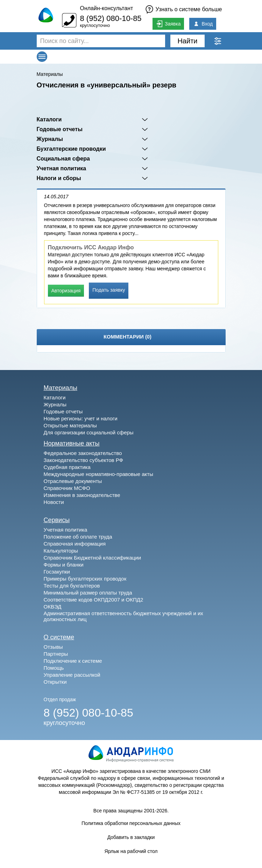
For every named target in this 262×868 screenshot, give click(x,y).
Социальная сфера (63, 159)
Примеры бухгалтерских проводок (85, 579)
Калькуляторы (61, 551)
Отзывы (53, 647)
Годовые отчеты (60, 129)
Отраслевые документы (73, 481)
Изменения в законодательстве (82, 495)
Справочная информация (75, 544)
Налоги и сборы (59, 178)
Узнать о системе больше (189, 9)
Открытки (55, 682)
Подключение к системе (73, 661)
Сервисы (57, 520)
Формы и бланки (64, 565)
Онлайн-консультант (106, 8)
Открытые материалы (70, 425)
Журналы (50, 139)
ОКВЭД (53, 607)
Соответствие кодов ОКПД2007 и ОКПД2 (94, 600)
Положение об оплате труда (78, 537)
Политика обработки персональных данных (131, 823)
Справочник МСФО (67, 488)
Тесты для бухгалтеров (72, 586)
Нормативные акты (72, 443)
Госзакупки (57, 572)
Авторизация (66, 291)
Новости (54, 502)
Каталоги (49, 119)
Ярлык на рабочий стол (131, 851)
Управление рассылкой (72, 675)
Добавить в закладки (131, 837)
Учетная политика (62, 168)
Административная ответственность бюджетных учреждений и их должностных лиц (123, 616)
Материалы (50, 74)
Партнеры (56, 654)
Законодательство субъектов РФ (83, 460)
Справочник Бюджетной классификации (93, 558)
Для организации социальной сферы (89, 432)
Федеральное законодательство (83, 453)
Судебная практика (67, 467)
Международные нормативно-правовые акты (99, 474)
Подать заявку (109, 290)
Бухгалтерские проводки (71, 149)
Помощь (54, 668)
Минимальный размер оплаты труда (88, 593)
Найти (187, 41)
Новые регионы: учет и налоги (81, 418)
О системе (59, 637)
